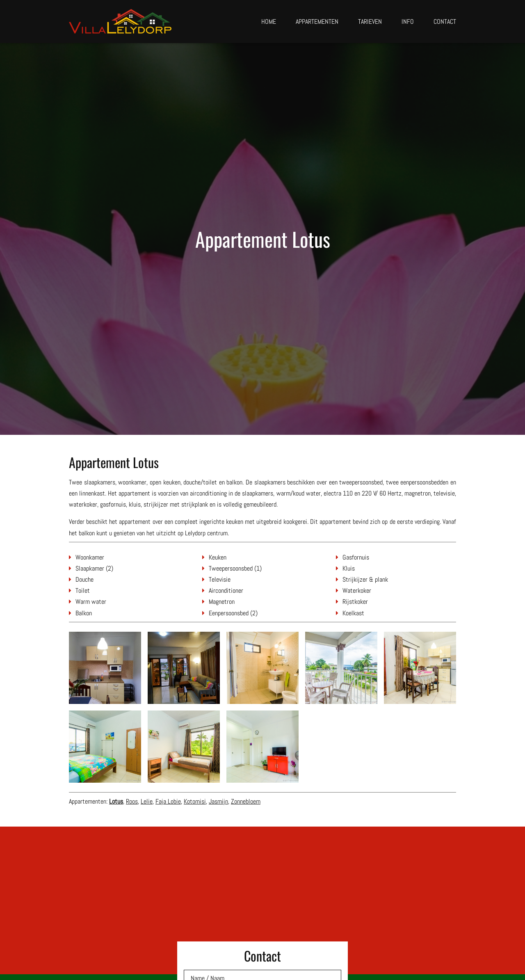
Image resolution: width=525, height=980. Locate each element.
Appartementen (317, 22)
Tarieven (370, 22)
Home (269, 22)
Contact (445, 22)
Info (408, 22)
